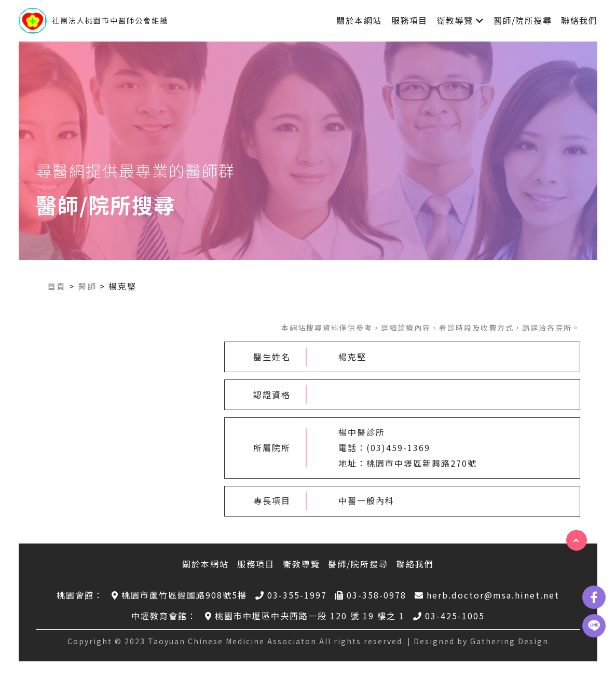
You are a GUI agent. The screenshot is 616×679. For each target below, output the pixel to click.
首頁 (57, 286)
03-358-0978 (371, 595)
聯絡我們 (579, 20)
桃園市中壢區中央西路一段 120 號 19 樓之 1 (305, 616)
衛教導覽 (455, 20)
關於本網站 (359, 20)
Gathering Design (509, 641)
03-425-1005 (449, 616)
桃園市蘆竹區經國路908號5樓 (179, 595)
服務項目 (409, 20)
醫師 (87, 286)
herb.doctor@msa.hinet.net (487, 595)
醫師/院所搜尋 (523, 20)
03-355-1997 (291, 595)
